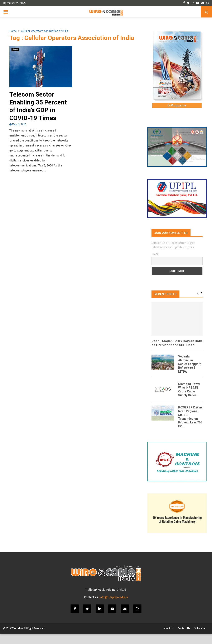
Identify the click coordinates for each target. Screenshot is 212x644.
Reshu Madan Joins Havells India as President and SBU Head (177, 348)
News (15, 50)
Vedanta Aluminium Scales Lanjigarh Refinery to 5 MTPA (190, 369)
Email (155, 259)
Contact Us (184, 639)
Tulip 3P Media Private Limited (106, 600)
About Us (168, 639)
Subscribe (200, 639)
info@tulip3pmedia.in (114, 608)
